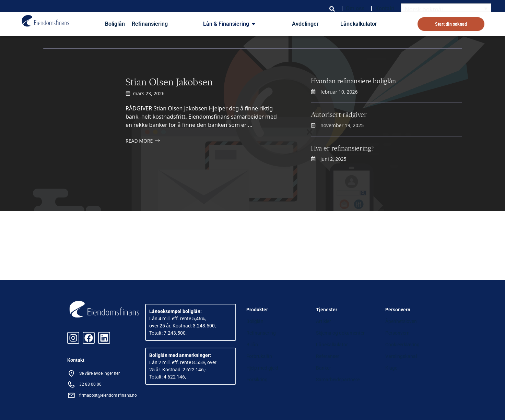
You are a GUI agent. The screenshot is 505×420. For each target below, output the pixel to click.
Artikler (324, 321)
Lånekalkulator (359, 24)
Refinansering (261, 333)
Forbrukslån (259, 356)
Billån (252, 345)
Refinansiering (150, 24)
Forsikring (257, 380)
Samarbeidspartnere (338, 380)
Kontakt (385, 8)
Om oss (355, 8)
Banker (324, 368)
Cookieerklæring (402, 345)
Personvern (397, 333)
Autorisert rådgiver (339, 115)
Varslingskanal (401, 356)
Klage (391, 368)
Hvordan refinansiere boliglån (353, 81)
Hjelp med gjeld (262, 368)
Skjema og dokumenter (340, 333)
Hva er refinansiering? (342, 148)
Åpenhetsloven (401, 321)
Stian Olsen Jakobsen (169, 82)
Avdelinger (305, 24)
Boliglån (115, 24)
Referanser (328, 356)
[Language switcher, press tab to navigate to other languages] (446, 9)
